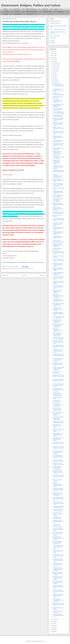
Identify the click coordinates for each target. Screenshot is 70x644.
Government (17, 9)
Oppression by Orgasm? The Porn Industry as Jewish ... (58, 120)
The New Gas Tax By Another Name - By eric (58, 464)
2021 (53, 61)
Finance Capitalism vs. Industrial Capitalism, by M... (58, 615)
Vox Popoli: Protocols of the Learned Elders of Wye (58, 287)
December (55, 63)
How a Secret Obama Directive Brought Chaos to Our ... (57, 543)
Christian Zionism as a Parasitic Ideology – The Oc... (58, 522)
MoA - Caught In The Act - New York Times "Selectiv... (58, 414)
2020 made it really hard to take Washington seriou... (58, 305)
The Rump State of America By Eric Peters (58, 241)
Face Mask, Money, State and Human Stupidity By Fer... (58, 220)
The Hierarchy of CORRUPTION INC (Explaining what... (57, 394)
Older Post (42, 275)
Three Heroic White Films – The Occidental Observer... (58, 360)
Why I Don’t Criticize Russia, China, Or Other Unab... (58, 180)
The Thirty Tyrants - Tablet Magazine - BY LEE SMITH (58, 283)
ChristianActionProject (32, 12)
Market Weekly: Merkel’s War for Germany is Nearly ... (58, 224)
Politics (6, 9)
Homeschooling (17, 14)
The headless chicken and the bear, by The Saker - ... (58, 448)
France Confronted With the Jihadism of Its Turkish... (58, 452)
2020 (53, 622)
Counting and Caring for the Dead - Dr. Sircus (58, 461)
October (54, 67)
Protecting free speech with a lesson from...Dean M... (57, 200)
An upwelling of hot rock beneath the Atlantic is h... (58, 457)
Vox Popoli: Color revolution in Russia (57, 525)
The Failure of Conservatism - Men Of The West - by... (58, 157)
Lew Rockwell (53, 38)
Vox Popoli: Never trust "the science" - (57, 612)
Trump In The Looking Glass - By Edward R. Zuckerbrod (58, 185)
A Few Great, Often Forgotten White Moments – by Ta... (57, 409)
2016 (53, 630)
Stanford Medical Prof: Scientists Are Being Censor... (57, 472)
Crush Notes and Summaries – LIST (57, 401)
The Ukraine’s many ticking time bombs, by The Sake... (58, 209)
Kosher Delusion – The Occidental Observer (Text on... (57, 435)
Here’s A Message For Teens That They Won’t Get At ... (58, 205)
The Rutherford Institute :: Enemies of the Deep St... (58, 490)
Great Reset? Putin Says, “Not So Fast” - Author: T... (58, 444)
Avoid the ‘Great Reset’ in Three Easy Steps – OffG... (58, 596)
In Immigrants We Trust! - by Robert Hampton (58, 116)
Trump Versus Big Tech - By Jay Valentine (58, 196)
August (54, 71)
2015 (53, 632)
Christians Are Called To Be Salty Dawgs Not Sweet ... (58, 265)
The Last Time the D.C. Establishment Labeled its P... (58, 503)
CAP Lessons (30, 14)
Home (24, 275)
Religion (6, 14)
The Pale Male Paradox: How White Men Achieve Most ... (58, 326)
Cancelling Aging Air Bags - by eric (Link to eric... (58, 507)
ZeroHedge (52, 43)
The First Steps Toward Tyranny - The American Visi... (58, 260)
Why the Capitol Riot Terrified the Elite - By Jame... (58, 137)
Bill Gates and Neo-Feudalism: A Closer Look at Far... (57, 494)
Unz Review (52, 40)
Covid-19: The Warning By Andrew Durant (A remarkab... (58, 369)
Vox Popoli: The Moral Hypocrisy (57, 480)
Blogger (42, 641)
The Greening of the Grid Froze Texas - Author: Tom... (58, 145)
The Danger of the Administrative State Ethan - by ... (57, 101)
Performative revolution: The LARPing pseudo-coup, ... (58, 560)
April (54, 79)
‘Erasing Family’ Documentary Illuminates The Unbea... (56, 162)
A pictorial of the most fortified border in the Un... (57, 238)
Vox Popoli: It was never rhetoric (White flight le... (58, 422)
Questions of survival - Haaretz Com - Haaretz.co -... (57, 291)
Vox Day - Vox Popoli (55, 35)
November (55, 65)
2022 (53, 59)
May (54, 77)
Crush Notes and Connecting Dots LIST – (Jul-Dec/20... (58, 600)
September (55, 69)
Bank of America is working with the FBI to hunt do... (58, 538)
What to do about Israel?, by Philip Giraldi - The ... (58, 213)
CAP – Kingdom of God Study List (57, 29)
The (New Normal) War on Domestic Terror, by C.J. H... (58, 477)
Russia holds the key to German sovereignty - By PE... (58, 342)
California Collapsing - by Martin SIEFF (58, 149)
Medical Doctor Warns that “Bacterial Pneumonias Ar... (58, 605)
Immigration (61, 12)
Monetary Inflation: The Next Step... (57, 97)
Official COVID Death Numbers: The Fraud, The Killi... (58, 574)
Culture (56, 9)
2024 (53, 55)
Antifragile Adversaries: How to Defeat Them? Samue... (58, 193)
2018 (53, 626)
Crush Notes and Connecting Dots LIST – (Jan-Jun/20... (58, 405)
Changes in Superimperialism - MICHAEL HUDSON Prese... (57, 485)
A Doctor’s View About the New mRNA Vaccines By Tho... (58, 385)
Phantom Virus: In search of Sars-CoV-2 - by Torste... (58, 551)
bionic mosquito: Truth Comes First (57, 373)
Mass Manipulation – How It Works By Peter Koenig (58, 439)
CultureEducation (48, 12)
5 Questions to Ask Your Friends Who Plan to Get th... (58, 351)
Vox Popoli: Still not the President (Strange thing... (57, 364)
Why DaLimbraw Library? (55, 21)
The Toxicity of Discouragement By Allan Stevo (57, 330)
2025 (53, 53)
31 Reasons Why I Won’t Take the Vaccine (58, 141)
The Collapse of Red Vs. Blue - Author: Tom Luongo (58, 534)
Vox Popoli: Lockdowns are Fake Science (58, 109)
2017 (53, 628)
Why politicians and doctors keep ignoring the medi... (58, 300)
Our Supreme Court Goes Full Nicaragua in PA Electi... (58, 229)
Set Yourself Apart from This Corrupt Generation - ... (58, 86)
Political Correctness (31, 9)
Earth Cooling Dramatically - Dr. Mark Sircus (58, 317)
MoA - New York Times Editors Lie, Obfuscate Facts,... (58, 529)
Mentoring (17, 12)
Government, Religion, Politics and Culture (31, 5)
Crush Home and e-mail (55, 23)
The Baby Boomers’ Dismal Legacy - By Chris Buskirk (57, 468)
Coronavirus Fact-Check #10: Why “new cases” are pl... (58, 133)
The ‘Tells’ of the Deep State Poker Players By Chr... (58, 591)
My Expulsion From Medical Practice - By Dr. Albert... (58, 309)
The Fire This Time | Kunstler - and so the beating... (58, 514)
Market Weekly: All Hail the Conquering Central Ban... (58, 499)
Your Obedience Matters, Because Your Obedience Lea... (58, 418)
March (54, 81)
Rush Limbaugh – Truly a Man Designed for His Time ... (58, 347)
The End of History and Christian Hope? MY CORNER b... (57, 569)
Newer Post (5, 275)
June (54, 75)
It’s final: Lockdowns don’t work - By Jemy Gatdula (58, 113)
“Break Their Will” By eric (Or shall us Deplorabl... (58, 338)
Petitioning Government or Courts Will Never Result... (58, 233)
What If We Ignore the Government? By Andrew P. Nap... (57, 335)
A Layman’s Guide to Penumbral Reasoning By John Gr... (58, 390)
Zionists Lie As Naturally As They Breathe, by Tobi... (58, 587)
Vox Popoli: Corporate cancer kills (57, 249)
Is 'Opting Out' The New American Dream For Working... (58, 167)
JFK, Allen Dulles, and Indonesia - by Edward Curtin (58, 556)
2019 (53, 624)
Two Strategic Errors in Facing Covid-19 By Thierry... (57, 578)
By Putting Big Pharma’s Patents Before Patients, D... (58, 172)
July (54, 73)
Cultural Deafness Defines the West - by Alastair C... (58, 381)
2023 (53, 57)
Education (6, 12)
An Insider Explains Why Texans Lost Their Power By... (58, 274)
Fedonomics (45, 9)
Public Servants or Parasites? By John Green (57, 426)
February (55, 83)
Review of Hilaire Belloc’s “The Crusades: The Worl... (58, 547)
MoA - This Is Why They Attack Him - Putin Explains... (58, 582)
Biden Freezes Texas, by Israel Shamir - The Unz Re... (58, 253)
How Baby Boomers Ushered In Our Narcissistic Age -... (57, 153)
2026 (53, 51)
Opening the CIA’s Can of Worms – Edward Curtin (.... (58, 376)
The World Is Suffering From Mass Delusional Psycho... (58, 314)
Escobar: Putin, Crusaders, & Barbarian (58, 94)
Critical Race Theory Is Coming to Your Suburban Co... (57, 321)
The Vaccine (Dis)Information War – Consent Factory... (58, 176)
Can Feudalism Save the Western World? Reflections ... (58, 106)
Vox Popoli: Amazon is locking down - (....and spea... (58, 90)
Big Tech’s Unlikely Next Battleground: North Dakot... (58, 269)
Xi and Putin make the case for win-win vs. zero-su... (57, 565)
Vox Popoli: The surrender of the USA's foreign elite (58, 278)
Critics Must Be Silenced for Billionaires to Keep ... (58, 355)
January (54, 619)
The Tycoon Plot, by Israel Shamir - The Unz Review (58, 430)
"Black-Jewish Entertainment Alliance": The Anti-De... (58, 296)
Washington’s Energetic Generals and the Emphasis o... (58, 245)
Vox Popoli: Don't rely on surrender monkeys (58, 510)
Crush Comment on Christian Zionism (57, 518)
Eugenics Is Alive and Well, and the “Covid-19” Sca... (58, 128)
